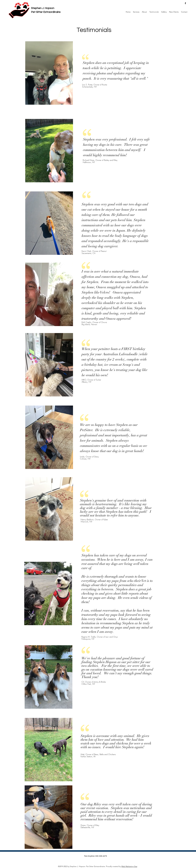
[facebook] (185, 3)
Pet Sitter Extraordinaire (46, 12)
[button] (136, 12)
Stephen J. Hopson (43, 8)
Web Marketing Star (129, 866)
